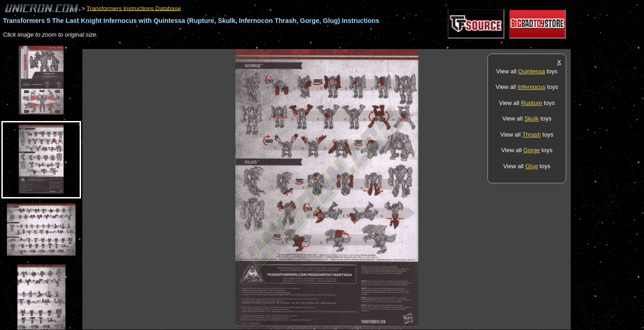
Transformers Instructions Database (134, 8)
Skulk (531, 118)
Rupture (531, 103)
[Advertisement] (249, 44)
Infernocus (532, 87)
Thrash (531, 135)
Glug (532, 166)
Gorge (531, 150)
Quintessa (532, 71)
